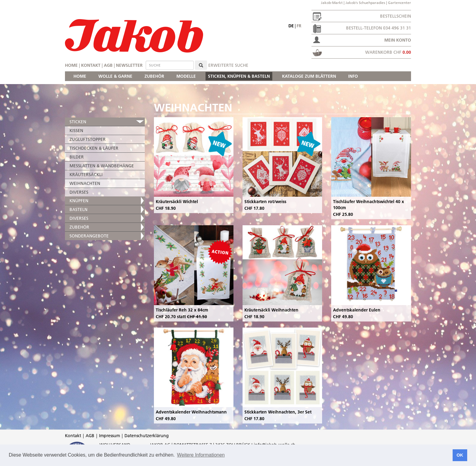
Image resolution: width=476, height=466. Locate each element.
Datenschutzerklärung (147, 436)
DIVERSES (79, 192)
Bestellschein (396, 16)
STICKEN (78, 122)
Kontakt (91, 65)
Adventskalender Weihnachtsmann (191, 412)
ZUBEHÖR (154, 76)
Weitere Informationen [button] (201, 455)
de (291, 26)
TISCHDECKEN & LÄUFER (94, 148)
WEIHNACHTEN (85, 183)
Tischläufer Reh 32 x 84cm (182, 310)
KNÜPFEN (79, 201)
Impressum (109, 436)
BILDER (77, 157)
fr (299, 26)
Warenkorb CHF (388, 52)
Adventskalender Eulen (357, 310)
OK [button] (460, 455)
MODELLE (186, 76)
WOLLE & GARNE (115, 76)
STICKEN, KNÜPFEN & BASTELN (239, 76)
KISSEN (76, 131)
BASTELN (78, 209)
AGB (108, 65)
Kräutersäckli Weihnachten (271, 310)
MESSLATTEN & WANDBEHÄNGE (102, 166)
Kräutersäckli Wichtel (177, 202)
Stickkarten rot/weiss (265, 202)
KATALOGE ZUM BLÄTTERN (309, 76)
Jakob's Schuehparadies (365, 3)
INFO (353, 76)
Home (71, 65)
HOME (80, 76)
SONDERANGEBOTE (89, 236)
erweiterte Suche (228, 65)
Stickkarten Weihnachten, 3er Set (278, 412)
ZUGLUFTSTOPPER (88, 139)
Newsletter (129, 65)
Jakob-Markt (332, 3)
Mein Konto (398, 40)
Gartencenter (399, 3)
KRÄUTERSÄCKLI (86, 175)
